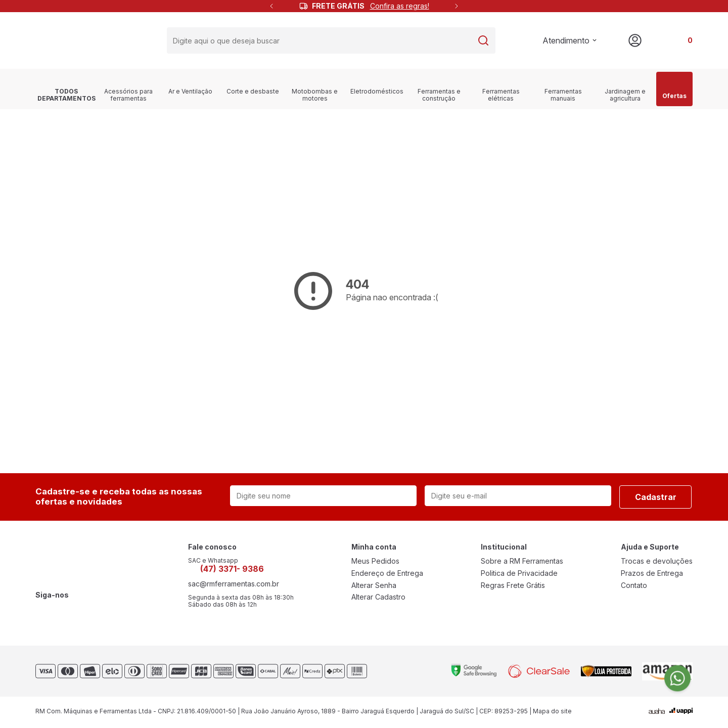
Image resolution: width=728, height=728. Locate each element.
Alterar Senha (374, 586)
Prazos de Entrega (652, 574)
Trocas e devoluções (657, 562)
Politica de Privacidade (519, 574)
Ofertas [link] (674, 89)
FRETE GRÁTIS (371, 6)
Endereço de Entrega (387, 574)
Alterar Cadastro (378, 598)
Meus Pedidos (375, 562)
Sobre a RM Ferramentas (522, 562)
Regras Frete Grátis (513, 586)
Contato (634, 586)
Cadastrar (656, 497)
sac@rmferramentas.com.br (234, 585)
